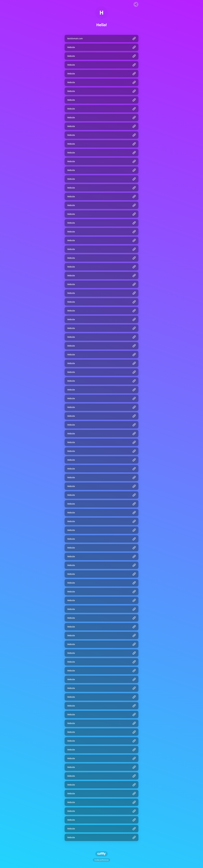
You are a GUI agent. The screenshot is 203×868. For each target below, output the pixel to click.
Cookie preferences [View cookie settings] (102, 860)
